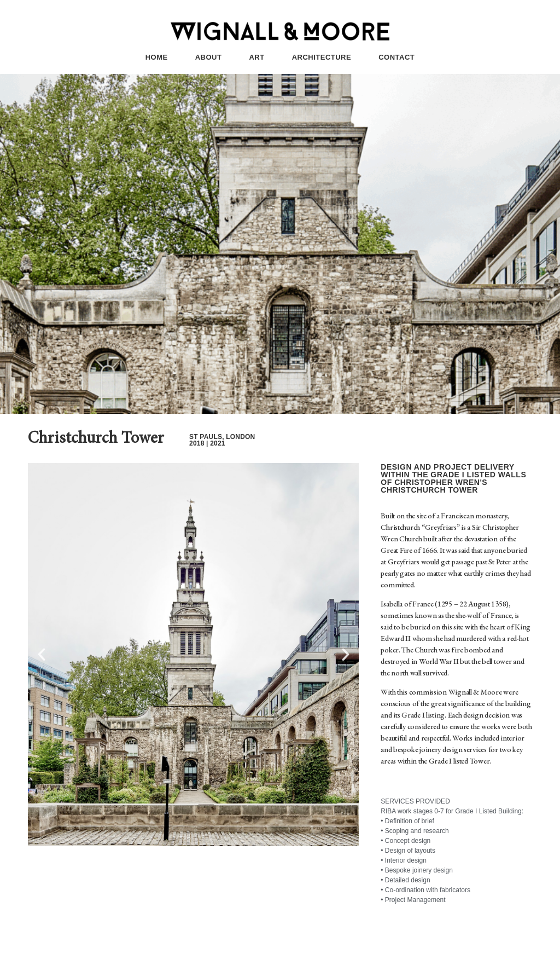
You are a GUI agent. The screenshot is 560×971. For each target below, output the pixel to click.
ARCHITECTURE (322, 57)
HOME (157, 57)
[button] (42, 655)
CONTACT (396, 57)
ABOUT (209, 57)
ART (256, 57)
